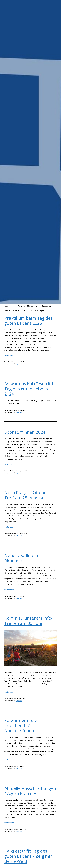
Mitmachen (32, 306)
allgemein (19, 364)
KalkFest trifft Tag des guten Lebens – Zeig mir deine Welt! (28, 856)
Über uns (26, 310)
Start (6, 306)
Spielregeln (40, 310)
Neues (13, 306)
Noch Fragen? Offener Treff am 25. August (26, 495)
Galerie (16, 310)
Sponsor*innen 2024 (25, 432)
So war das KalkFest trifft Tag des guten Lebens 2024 (29, 389)
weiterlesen (9, 355)
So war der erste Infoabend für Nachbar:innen (21, 725)
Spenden (7, 310)
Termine (21, 306)
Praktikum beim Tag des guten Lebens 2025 (28, 321)
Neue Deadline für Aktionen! (23, 558)
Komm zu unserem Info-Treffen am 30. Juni (29, 621)
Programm (47, 306)
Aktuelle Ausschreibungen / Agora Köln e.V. (30, 791)
